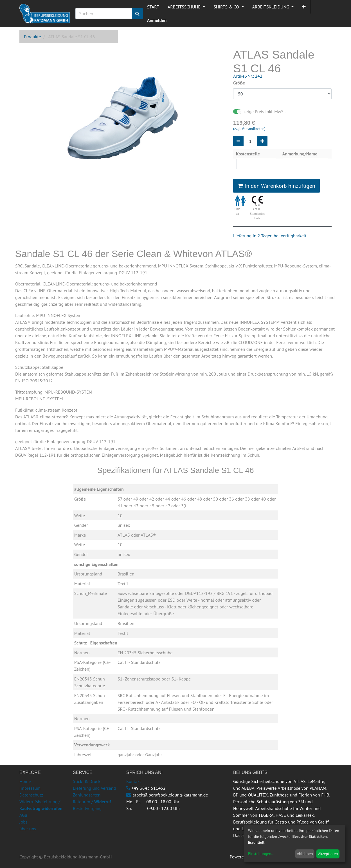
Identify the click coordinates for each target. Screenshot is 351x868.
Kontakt (134, 781)
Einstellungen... (261, 854)
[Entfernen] (238, 141)
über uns (28, 829)
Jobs (23, 822)
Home (25, 781)
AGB (23, 815)
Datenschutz (31, 795)
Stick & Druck (87, 781)
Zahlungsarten (87, 795)
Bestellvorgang (87, 808)
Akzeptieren (328, 854)
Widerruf (103, 802)
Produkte (32, 37)
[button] (304, 7)
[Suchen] (137, 14)
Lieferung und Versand (94, 788)
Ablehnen (305, 854)
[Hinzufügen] (262, 141)
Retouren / (83, 802)
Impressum (30, 788)
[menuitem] (153, 7)
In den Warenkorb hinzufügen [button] (276, 186)
